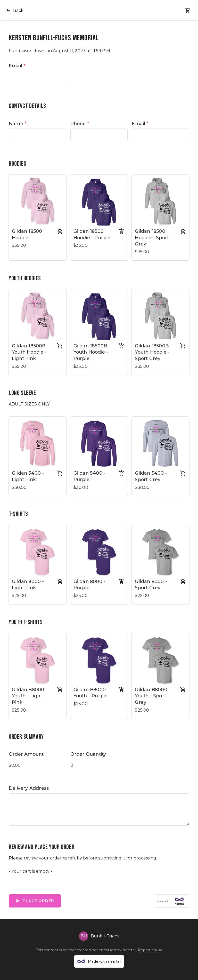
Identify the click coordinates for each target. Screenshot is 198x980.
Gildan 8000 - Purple (90, 585)
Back (14, 10)
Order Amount (26, 754)
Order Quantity (88, 754)
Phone (80, 124)
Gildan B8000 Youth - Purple (91, 693)
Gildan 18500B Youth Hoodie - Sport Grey (152, 352)
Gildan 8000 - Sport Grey (151, 585)
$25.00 (19, 596)
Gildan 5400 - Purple (90, 476)
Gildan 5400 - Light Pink (28, 476)
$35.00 (19, 245)
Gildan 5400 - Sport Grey (151, 476)
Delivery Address (29, 788)
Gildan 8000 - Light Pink (28, 585)
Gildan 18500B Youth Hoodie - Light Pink (29, 352)
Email (17, 66)
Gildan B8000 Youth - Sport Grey (151, 696)
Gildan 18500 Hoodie (27, 234)
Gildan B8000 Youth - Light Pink (28, 696)
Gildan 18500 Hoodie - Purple (92, 234)
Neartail (129, 950)
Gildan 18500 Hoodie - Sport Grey (152, 237)
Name (18, 124)
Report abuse (150, 950)
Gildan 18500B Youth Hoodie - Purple (91, 352)
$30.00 (19, 487)
